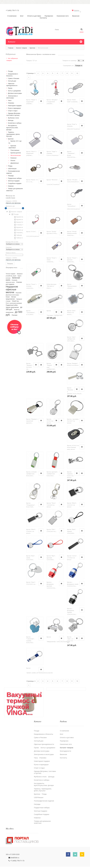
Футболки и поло (13, 117)
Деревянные (15, 162)
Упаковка (11, 102)
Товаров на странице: (70, 59)
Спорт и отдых (13, 110)
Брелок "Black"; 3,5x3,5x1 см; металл (72, 504)
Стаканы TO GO (20, 224)
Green (8, 296)
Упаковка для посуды (22, 232)
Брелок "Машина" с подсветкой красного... (32, 420)
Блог (22, 15)
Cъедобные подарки (15, 182)
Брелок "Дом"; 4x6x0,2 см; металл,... (71, 311)
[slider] (6, 207)
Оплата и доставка (34, 15)
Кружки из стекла (21, 226)
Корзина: (78, 10)
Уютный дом (12, 80)
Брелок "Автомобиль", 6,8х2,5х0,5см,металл (74, 205)
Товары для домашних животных (42, 820)
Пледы (10, 165)
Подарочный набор (12, 304)
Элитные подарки (14, 180)
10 (77, 72)
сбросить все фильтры (13, 202)
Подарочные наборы (15, 177)
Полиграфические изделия (44, 798)
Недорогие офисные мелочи (12, 288)
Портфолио (49, 15)
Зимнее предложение (12, 306)
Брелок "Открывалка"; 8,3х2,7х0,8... (31, 504)
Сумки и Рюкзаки (14, 77)
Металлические (16, 154)
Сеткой (27, 64)
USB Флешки (12, 167)
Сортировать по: (68, 64)
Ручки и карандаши (14, 107)
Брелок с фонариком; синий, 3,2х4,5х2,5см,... (73, 583)
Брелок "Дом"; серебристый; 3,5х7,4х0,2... (71, 338)
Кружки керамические (22, 216)
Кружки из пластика (21, 218)
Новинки (11, 185)
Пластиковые (15, 149)
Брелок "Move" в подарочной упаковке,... (31, 152)
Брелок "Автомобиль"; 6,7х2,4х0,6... (31, 311)
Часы (10, 99)
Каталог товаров (22, 47)
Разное (13, 159)
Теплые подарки (11, 273)
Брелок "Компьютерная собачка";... (72, 285)
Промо (10, 87)
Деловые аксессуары (15, 92)
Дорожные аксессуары (12, 294)
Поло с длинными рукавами (14, 302)
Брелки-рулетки (16, 152)
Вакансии (76, 15)
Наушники (19, 292)
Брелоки (32, 47)
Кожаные (14, 157)
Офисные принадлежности (44, 742)
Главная (11, 47)
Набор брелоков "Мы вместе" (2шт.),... (51, 285)
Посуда (10, 70)
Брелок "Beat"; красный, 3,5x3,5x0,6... (51, 557)
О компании (12, 15)
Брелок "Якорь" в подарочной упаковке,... (31, 101)
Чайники (18, 234)
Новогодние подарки (15, 104)
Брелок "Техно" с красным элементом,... (72, 259)
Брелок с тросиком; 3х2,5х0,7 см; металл (73, 420)
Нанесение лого (63, 15)
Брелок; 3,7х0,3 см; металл (50, 420)
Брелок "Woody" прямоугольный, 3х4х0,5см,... (72, 232)
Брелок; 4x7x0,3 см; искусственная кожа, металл (73, 446)
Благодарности (66, 749)
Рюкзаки (15, 314)
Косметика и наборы (15, 122)
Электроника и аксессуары (44, 752)
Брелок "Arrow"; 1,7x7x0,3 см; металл (72, 557)
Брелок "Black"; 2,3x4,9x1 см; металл (31, 530)
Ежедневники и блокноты (44, 732)
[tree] (14, 224)
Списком (30, 64)
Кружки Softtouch (21, 221)
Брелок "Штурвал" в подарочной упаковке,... (52, 101)
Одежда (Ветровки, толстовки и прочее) (45, 770)
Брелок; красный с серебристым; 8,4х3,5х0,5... (52, 473)
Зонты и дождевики (14, 90)
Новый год (15, 300)
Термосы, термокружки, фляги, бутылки (13, 133)
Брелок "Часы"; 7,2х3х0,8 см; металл (51, 504)
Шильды (11, 119)
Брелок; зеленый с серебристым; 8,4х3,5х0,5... (32, 473)
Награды (11, 175)
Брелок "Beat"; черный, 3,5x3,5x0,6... (71, 530)
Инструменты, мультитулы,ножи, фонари (12, 127)
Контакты (43, 17)
